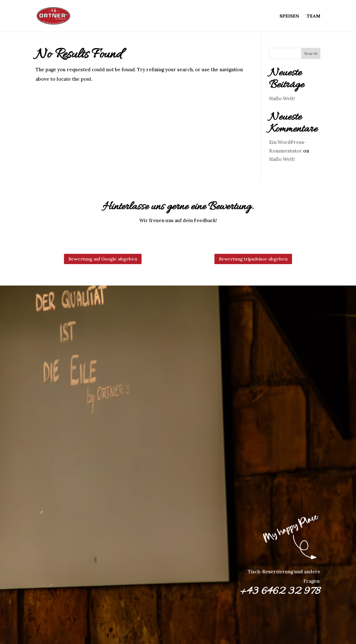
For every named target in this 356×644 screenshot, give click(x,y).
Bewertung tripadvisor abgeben (253, 259)
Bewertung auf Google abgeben (103, 259)
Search (311, 53)
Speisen (289, 16)
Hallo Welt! (282, 99)
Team (313, 16)
